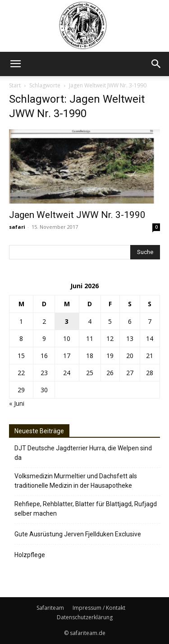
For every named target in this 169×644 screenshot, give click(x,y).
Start (15, 85)
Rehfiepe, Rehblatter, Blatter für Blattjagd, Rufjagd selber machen (86, 509)
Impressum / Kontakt (99, 608)
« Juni (17, 403)
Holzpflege (30, 555)
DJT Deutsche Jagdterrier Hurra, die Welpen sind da (83, 453)
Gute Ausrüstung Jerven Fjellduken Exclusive (78, 534)
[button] (15, 64)
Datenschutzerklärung (85, 617)
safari (17, 227)
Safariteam (50, 608)
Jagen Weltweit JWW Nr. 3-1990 (77, 215)
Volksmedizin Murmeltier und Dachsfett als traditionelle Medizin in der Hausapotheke (76, 481)
